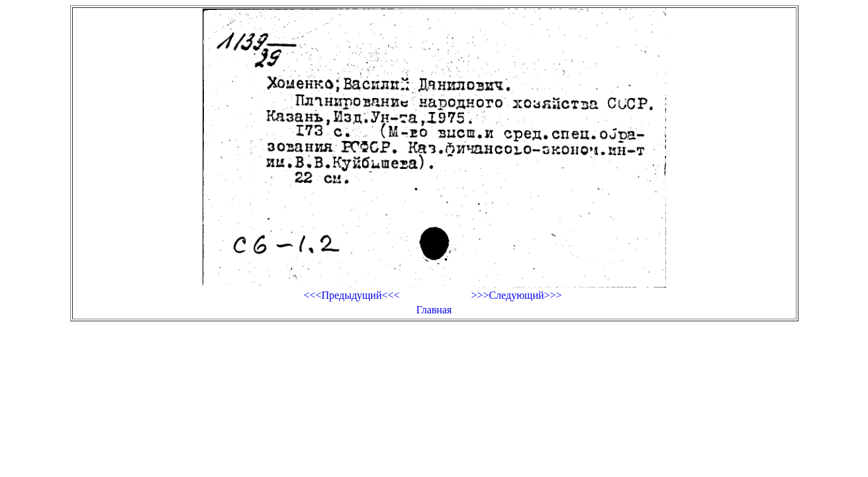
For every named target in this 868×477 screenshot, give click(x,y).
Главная (434, 310)
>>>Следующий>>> (516, 295)
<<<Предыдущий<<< (351, 295)
